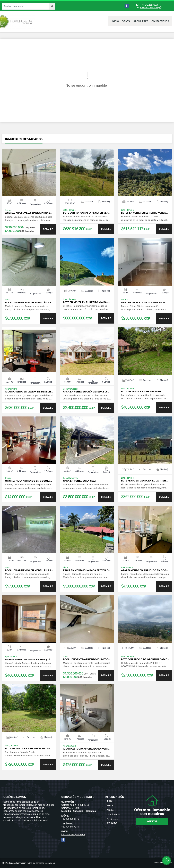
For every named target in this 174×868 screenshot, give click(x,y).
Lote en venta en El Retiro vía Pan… (87, 302)
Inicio (115, 21)
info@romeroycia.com (73, 834)
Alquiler (110, 810)
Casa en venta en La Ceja (79, 481)
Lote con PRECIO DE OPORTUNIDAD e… (145, 659)
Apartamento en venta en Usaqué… (28, 659)
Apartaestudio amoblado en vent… (87, 749)
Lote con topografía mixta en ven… (87, 213)
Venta (126, 21)
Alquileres (141, 21)
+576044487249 (149, 5)
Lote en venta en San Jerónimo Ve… (28, 748)
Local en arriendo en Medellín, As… (29, 302)
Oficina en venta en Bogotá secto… (145, 302)
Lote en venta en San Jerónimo (142, 391)
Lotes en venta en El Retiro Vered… (145, 213)
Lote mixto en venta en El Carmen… (144, 481)
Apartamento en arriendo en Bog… (145, 570)
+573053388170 (149, 7)
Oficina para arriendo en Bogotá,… (29, 481)
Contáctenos (160, 21)
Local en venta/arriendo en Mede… (86, 659)
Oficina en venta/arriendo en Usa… (29, 213)
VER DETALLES (29, 172)
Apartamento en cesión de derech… (29, 392)
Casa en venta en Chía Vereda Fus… (86, 392)
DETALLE (48, 229)
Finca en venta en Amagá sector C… (86, 570)
